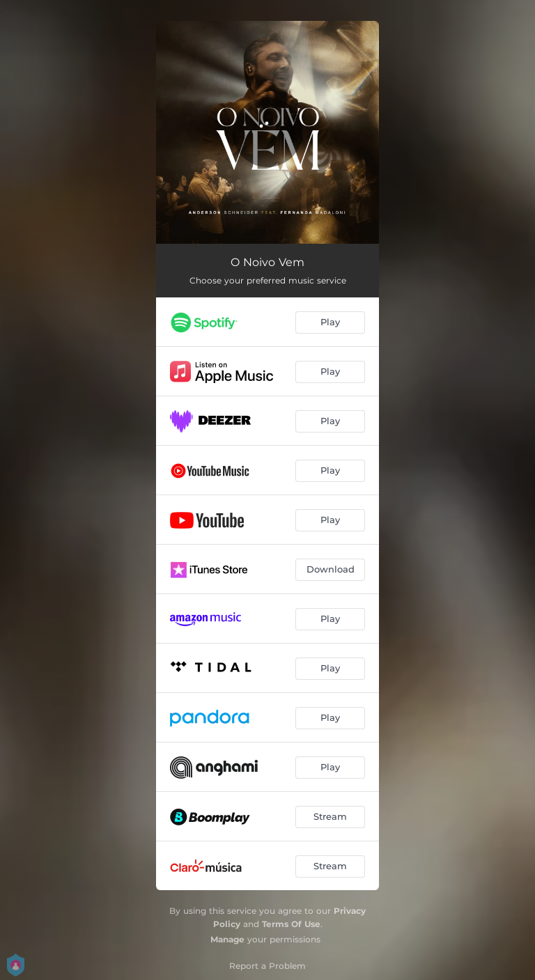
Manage (227, 939)
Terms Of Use (291, 924)
